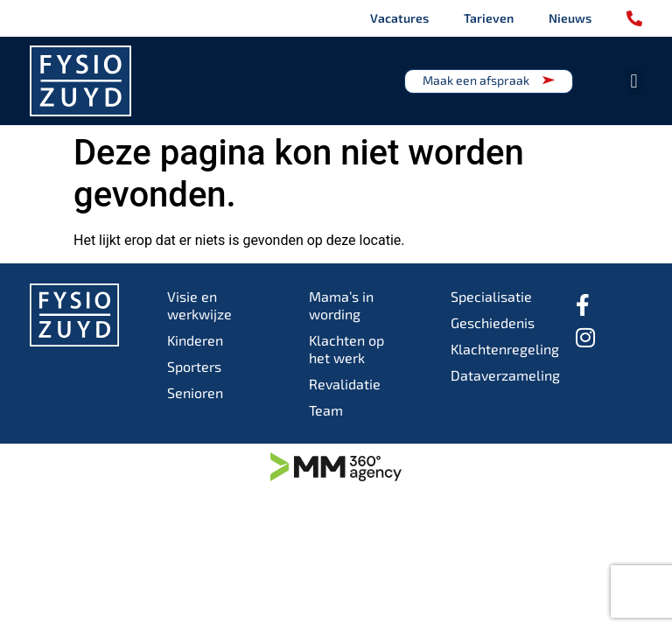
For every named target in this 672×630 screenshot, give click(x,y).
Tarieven (489, 18)
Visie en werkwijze (199, 305)
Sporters (194, 366)
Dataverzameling (497, 375)
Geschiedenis (493, 322)
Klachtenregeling (497, 349)
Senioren (195, 392)
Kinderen (195, 340)
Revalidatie (345, 384)
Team (326, 410)
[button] (634, 81)
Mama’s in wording (341, 305)
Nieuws (570, 18)
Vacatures (399, 18)
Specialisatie (491, 296)
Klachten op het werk (346, 349)
